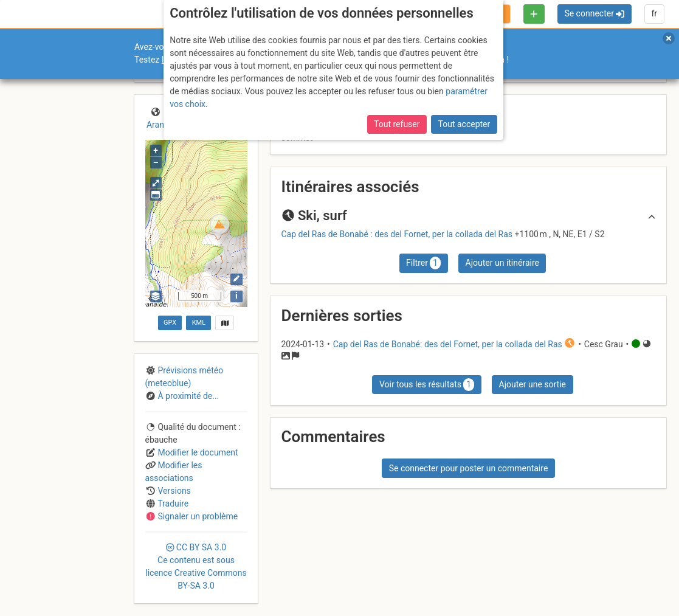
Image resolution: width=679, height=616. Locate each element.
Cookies (102, 529)
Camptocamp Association (46, 529)
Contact (35, 523)
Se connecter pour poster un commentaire (469, 468)
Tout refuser (397, 62)
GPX (170, 323)
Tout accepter (464, 62)
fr (654, 13)
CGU (60, 523)
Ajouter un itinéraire (502, 263)
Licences (85, 523)
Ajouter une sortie (533, 384)
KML (199, 323)
